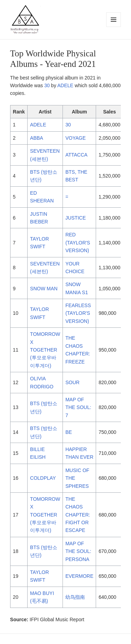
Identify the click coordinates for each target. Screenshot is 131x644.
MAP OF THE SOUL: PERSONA (78, 551)
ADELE (65, 85)
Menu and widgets (114, 27)
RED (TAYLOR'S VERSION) (78, 243)
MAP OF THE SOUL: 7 (78, 407)
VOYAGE (75, 138)
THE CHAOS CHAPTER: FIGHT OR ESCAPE (78, 515)
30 (47, 85)
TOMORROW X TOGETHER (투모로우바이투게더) (45, 350)
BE (69, 432)
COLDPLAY (43, 478)
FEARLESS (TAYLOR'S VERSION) (78, 313)
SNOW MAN (44, 289)
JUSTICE (75, 218)
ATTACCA (76, 155)
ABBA (37, 138)
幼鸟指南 (75, 597)
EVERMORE (79, 576)
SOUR (72, 382)
